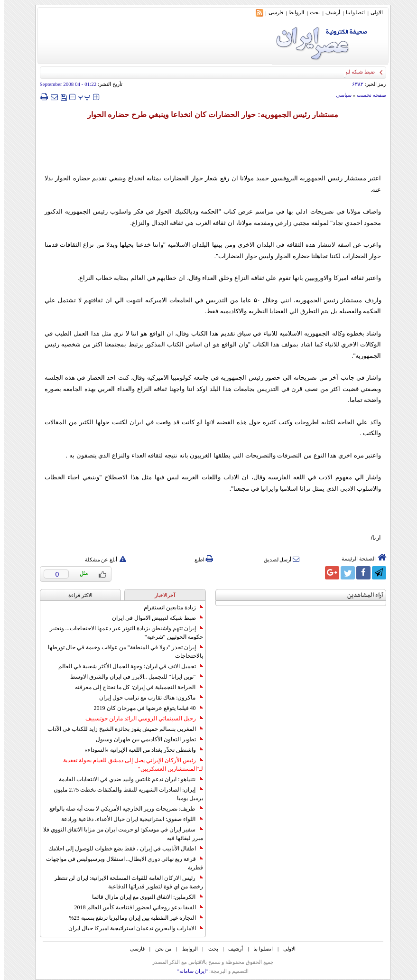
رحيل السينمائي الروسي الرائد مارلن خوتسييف (140, 719)
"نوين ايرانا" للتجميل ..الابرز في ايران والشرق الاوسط (132, 677)
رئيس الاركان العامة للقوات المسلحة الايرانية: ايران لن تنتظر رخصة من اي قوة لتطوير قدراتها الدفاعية (124, 882)
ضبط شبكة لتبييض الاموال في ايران (153, 618)
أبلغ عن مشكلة (102, 560)
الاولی (372, 12)
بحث (310, 12)
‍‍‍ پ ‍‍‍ (80, 97)
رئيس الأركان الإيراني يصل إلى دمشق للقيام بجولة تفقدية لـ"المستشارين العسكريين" (129, 765)
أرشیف (329, 12)
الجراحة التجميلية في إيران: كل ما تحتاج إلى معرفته (134, 687)
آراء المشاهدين (361, 595)
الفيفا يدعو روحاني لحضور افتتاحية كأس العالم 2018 (134, 907)
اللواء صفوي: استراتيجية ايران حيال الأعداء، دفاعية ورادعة (128, 819)
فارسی (272, 12)
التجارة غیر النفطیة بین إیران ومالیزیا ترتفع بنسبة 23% (132, 918)
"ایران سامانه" (188, 971)
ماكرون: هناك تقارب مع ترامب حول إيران (147, 698)
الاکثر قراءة (76, 595)
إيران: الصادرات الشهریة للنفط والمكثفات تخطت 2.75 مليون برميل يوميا (124, 794)
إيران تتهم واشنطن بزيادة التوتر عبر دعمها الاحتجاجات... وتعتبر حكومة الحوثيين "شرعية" (122, 633)
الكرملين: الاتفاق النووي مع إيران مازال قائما (143, 897)
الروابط (292, 12)
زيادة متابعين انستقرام (169, 607)
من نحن (159, 949)
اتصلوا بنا (351, 12)
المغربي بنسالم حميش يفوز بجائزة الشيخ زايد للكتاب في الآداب (121, 729)
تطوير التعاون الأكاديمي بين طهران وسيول (145, 739)
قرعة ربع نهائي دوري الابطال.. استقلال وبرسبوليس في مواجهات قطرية (120, 863)
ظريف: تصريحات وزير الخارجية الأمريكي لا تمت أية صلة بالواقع (122, 809)
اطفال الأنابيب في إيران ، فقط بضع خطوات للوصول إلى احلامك (121, 849)
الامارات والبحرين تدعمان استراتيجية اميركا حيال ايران (131, 928)
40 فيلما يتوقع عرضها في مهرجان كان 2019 (144, 708)
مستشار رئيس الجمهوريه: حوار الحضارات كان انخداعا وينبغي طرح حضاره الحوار (209, 115)
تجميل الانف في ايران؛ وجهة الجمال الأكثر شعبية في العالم (126, 666)
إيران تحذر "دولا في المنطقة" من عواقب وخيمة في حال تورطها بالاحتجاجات (121, 652)
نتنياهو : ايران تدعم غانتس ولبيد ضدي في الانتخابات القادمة (126, 779)
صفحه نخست (367, 95)
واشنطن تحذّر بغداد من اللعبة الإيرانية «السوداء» (140, 750)
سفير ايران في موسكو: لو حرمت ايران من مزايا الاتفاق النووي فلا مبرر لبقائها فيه (119, 834)
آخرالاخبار (161, 595)
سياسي (339, 95)
